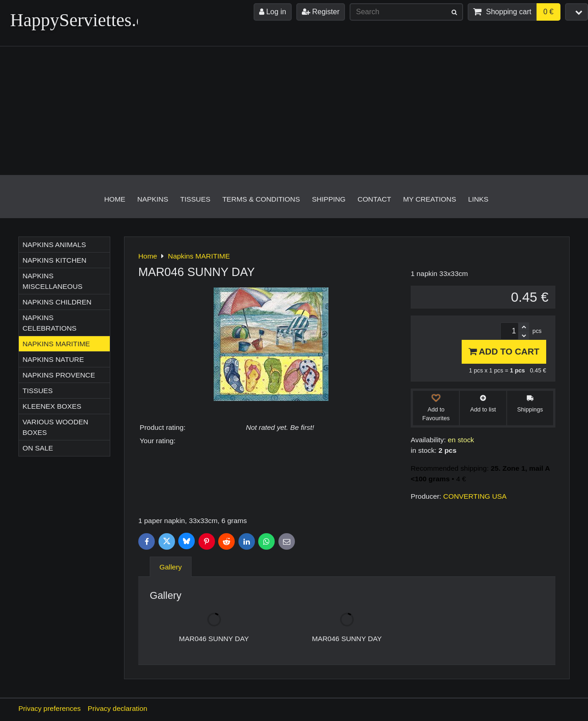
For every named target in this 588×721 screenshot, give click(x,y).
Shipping (329, 199)
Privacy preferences (50, 708)
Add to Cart (504, 352)
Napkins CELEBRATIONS (50, 323)
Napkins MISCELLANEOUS (53, 281)
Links (478, 199)
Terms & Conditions (261, 199)
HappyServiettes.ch (82, 20)
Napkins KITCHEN (54, 260)
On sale (38, 448)
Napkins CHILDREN (57, 302)
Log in (273, 12)
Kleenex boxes (52, 406)
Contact (374, 199)
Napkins (153, 199)
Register (321, 12)
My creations (430, 199)
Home (115, 199)
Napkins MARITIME (56, 344)
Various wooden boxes (55, 427)
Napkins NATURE (53, 359)
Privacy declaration (118, 708)
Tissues (195, 199)
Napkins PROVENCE (59, 375)
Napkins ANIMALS (54, 245)
